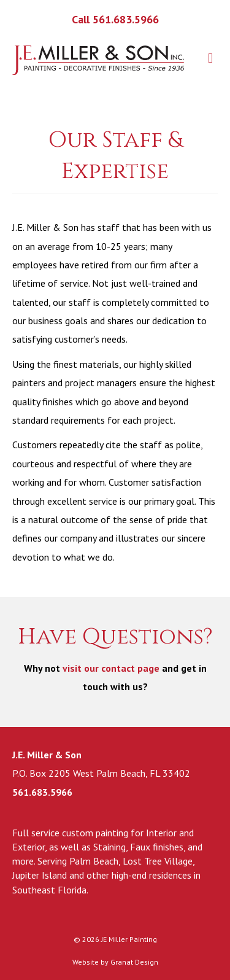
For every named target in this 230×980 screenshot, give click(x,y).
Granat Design (134, 962)
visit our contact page (111, 668)
